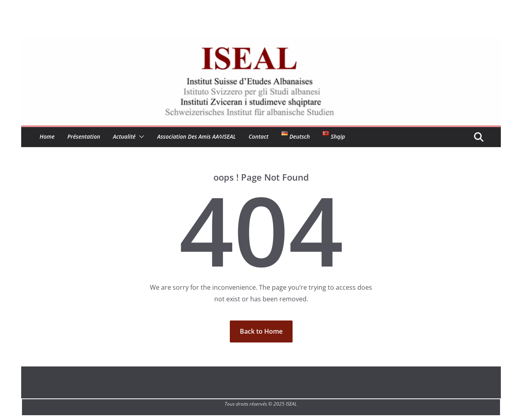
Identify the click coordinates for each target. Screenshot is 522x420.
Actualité (125, 136)
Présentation (84, 136)
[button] (140, 137)
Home (47, 136)
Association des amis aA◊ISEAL (196, 136)
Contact (259, 136)
